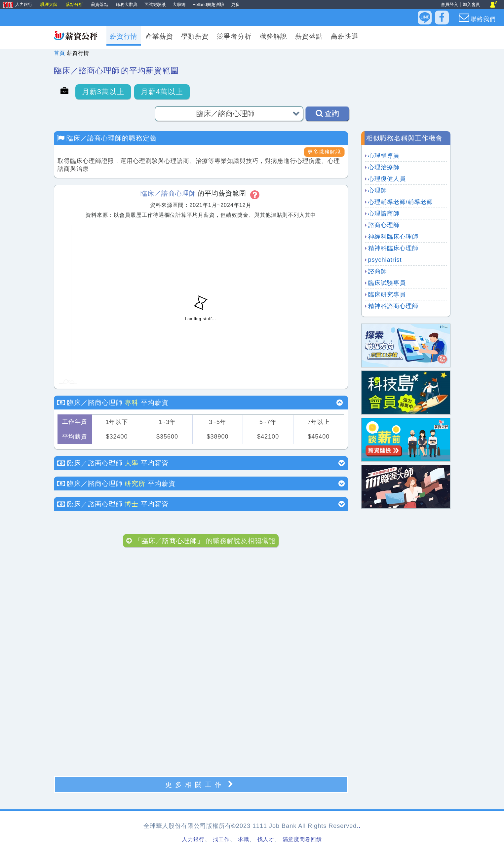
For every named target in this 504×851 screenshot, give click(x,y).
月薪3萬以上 (103, 92)
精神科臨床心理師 (393, 248)
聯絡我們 (477, 18)
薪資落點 (100, 4)
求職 (244, 839)
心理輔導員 (384, 156)
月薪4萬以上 (162, 92)
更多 (235, 4)
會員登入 (449, 4)
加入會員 (471, 4)
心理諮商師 (384, 213)
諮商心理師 (384, 225)
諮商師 (378, 271)
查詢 (327, 113)
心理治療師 (384, 167)
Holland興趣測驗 (208, 4)
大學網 (179, 4)
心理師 (378, 190)
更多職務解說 (324, 152)
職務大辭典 (127, 4)
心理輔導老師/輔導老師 (401, 202)
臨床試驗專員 (387, 283)
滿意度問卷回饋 (302, 839)
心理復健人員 (387, 179)
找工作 (221, 839)
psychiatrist (385, 260)
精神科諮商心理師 (393, 306)
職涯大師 (50, 4)
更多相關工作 (201, 784)
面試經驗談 (155, 4)
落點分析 (75, 4)
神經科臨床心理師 (393, 237)
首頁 (59, 53)
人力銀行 (17, 5)
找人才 (266, 839)
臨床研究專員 (387, 294)
